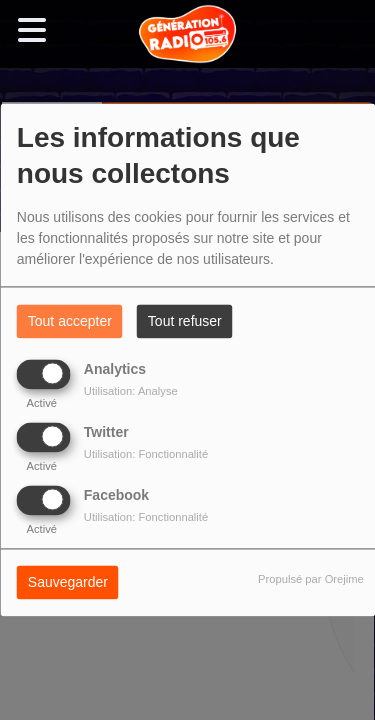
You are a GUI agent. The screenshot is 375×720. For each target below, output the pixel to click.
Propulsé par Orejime (311, 580)
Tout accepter (70, 322)
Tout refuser (185, 322)
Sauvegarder (68, 583)
